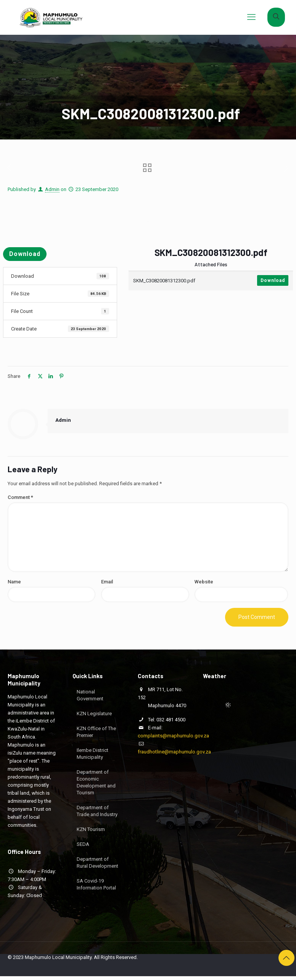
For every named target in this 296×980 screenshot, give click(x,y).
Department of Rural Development (97, 863)
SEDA (83, 844)
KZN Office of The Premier (96, 732)
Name (14, 582)
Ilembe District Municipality (92, 754)
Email (107, 582)
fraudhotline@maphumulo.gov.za (174, 752)
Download (25, 254)
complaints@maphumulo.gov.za (173, 736)
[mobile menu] (251, 17)
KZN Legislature (94, 714)
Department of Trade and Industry (97, 811)
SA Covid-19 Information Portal (96, 884)
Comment (20, 497)
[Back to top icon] (286, 958)
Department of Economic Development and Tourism (96, 782)
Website (204, 582)
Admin (52, 189)
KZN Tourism (91, 829)
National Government (90, 695)
